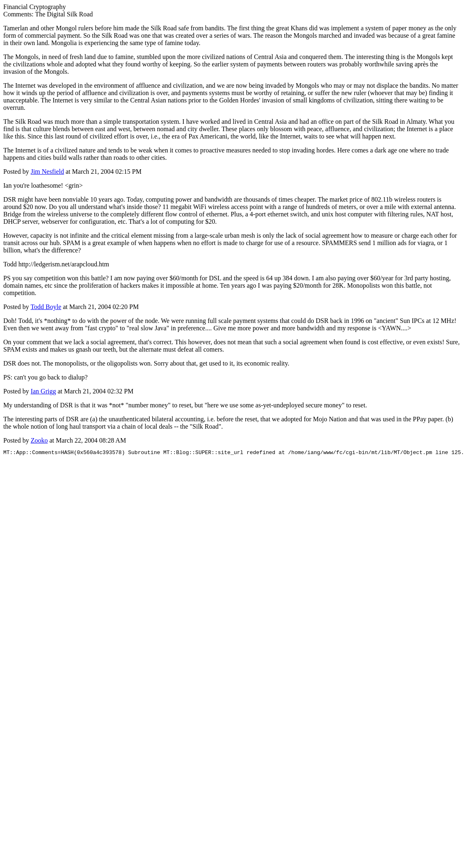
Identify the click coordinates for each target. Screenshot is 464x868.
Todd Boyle (46, 307)
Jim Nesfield (47, 172)
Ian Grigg (43, 391)
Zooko (39, 440)
